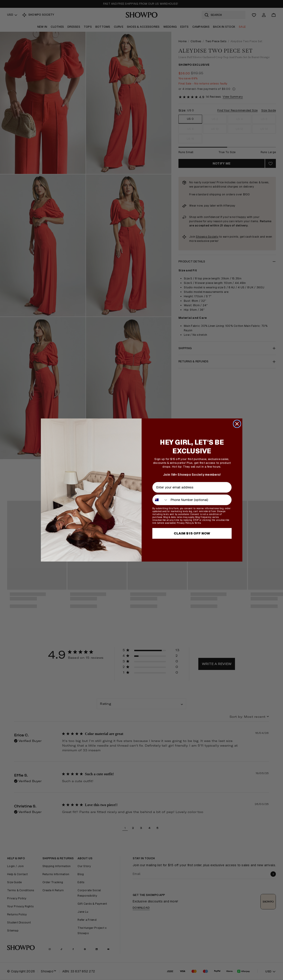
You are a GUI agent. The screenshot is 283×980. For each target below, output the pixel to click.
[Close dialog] (237, 424)
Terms (198, 523)
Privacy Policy (184, 523)
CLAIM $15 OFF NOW (192, 533)
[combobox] (160, 500)
